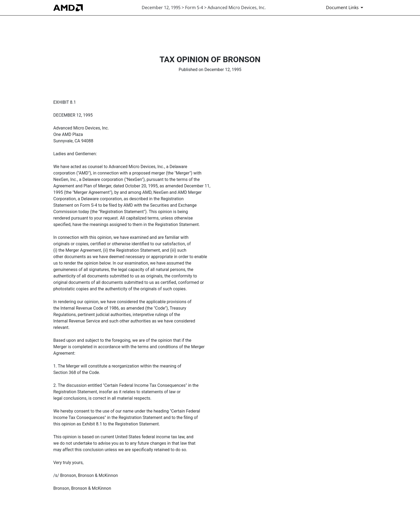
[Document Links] (346, 8)
